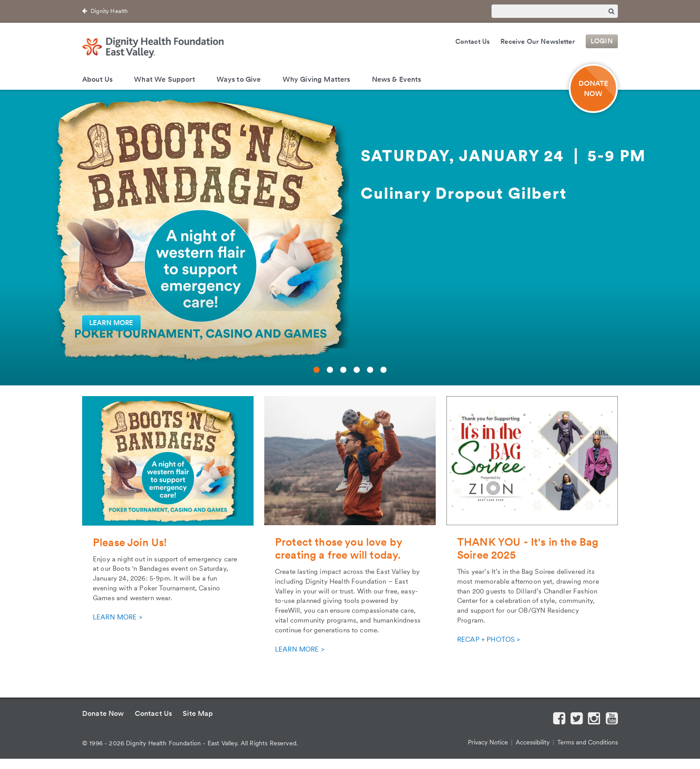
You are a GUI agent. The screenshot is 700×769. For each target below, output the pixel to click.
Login (602, 42)
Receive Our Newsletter (538, 42)
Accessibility (533, 742)
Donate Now (103, 713)
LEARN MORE (111, 323)
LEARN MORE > (117, 617)
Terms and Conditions (587, 742)
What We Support (164, 79)
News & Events (397, 79)
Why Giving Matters (317, 79)
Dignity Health (109, 11)
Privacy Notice (488, 742)
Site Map (198, 713)
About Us (97, 79)
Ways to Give (239, 79)
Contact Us (473, 42)
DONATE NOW (594, 88)
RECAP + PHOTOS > (489, 639)
